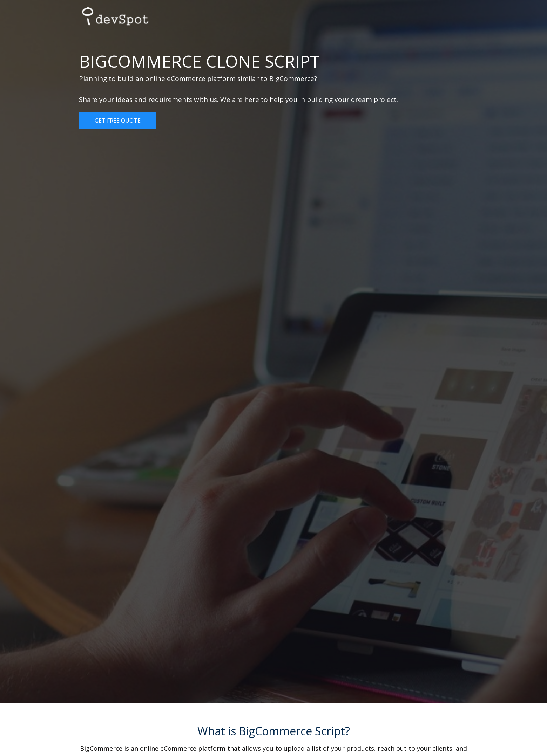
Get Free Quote (118, 121)
